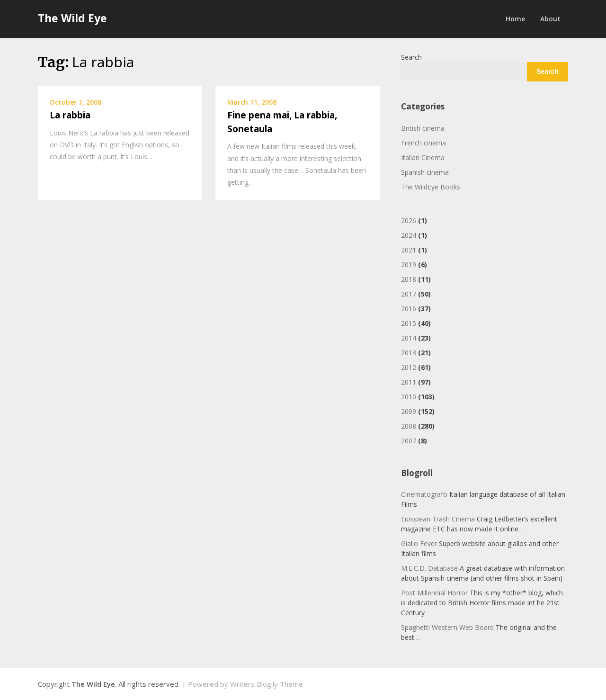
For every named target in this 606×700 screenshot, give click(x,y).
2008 (409, 426)
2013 (409, 353)
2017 (409, 294)
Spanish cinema (425, 172)
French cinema (423, 143)
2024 (409, 235)
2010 (409, 397)
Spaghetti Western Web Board (447, 627)
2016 (409, 309)
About (550, 19)
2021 (409, 250)
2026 (409, 220)
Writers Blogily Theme (267, 684)
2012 (409, 367)
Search (411, 57)
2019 (409, 265)
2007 (409, 441)
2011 (409, 382)
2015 (409, 323)
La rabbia (70, 115)
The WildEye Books (431, 187)
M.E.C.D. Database (429, 568)
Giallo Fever (419, 543)
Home (515, 19)
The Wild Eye (72, 18)
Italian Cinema (423, 157)
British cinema (423, 128)
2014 (409, 338)
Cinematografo (424, 494)
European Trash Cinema (438, 519)
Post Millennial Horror (434, 593)
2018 (409, 279)
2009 (409, 411)
